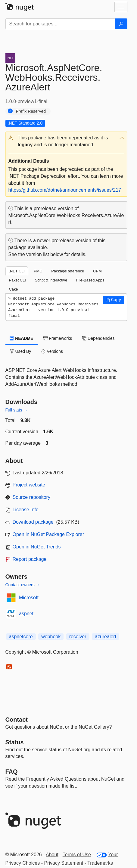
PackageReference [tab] (68, 271)
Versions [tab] (52, 351)
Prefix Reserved (31, 111)
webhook (51, 637)
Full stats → (17, 410)
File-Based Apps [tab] (90, 280)
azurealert (106, 637)
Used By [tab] (21, 351)
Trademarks (100, 863)
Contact (17, 720)
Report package (30, 559)
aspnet (26, 614)
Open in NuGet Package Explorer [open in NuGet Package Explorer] (48, 534)
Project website (29, 485)
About (52, 855)
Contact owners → (23, 585)
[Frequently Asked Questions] (12, 772)
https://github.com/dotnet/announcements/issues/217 (65, 190)
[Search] (121, 24)
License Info (26, 510)
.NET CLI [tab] (17, 271)
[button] (66, 141)
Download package (33, 522)
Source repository (31, 497)
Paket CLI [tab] (17, 280)
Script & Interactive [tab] (51, 280)
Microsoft (29, 598)
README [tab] (22, 338)
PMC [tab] (38, 271)
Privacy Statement (64, 863)
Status (15, 742)
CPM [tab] (97, 271)
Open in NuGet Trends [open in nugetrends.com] (37, 547)
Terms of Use (77, 855)
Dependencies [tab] (98, 338)
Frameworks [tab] (58, 338)
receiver (78, 637)
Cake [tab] (14, 289)
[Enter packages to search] (60, 24)
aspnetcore (21, 637)
